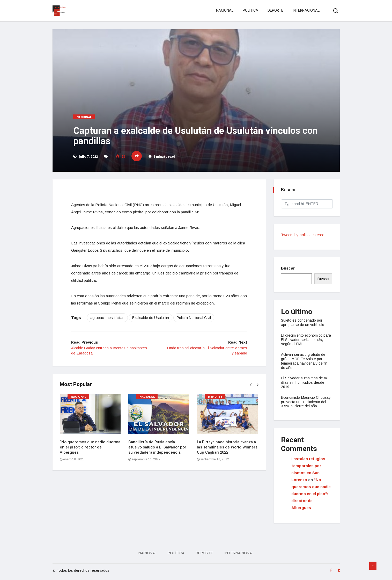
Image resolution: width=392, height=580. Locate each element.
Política (250, 10)
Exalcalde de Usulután (153, 318)
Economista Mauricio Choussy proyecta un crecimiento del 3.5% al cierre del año (306, 402)
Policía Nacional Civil (196, 318)
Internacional (306, 10)
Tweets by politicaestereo (303, 235)
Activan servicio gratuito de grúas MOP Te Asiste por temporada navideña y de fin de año (305, 361)
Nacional (225, 10)
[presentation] (250, 386)
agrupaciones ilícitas (109, 318)
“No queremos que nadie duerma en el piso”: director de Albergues (91, 448)
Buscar (288, 268)
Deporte (275, 10)
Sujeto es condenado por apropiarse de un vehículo (303, 322)
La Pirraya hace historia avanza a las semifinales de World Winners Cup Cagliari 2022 (228, 448)
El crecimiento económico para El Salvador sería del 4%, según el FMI (306, 340)
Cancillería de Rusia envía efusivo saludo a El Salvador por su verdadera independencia (158, 448)
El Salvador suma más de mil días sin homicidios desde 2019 (305, 382)
